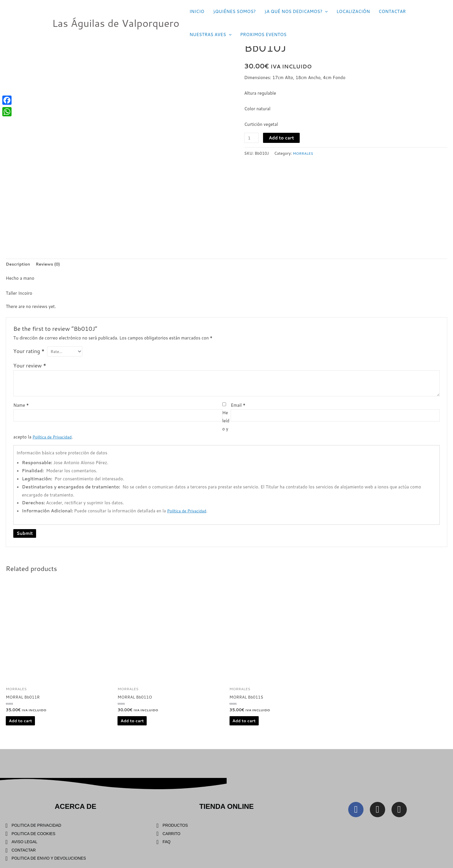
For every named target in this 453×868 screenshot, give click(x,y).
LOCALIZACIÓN (353, 11)
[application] (325, 12)
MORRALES (304, 153)
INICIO (197, 11)
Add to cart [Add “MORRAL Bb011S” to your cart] (245, 724)
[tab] (19, 265)
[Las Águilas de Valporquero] (39, 23)
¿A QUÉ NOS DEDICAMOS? (296, 12)
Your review (30, 367)
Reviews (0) (51, 265)
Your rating (29, 352)
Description (19, 265)
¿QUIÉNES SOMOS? (234, 11)
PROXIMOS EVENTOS (263, 34)
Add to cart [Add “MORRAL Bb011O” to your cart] (134, 724)
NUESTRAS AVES (210, 35)
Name (21, 407)
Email (238, 407)
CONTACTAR (392, 11)
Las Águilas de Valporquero (116, 23)
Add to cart (283, 138)
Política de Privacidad (54, 439)
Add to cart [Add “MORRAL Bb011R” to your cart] (22, 724)
